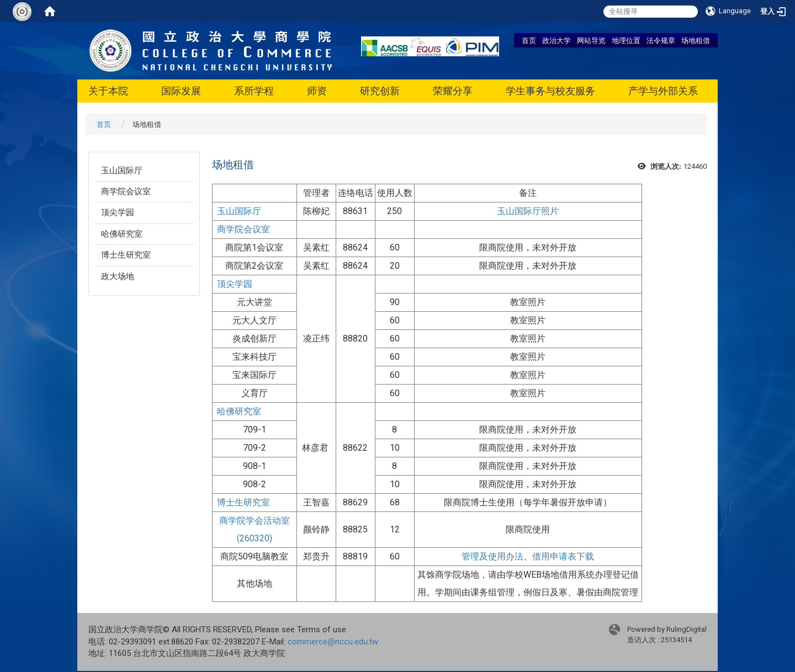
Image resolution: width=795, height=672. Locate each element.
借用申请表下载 (563, 556)
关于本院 (108, 91)
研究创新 (380, 91)
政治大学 (556, 40)
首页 (529, 40)
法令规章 (661, 40)
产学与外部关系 (663, 91)
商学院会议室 (126, 191)
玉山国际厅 (122, 170)
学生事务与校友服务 (550, 91)
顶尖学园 (118, 212)
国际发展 (181, 91)
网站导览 (591, 40)
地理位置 (626, 40)
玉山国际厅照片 (528, 211)
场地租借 (696, 40)
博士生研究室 (126, 255)
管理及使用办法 (492, 556)
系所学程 (254, 91)
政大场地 (118, 276)
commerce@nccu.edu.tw (333, 642)
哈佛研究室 (122, 234)
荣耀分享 (453, 91)
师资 (317, 91)
